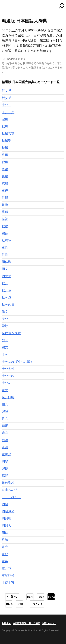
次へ (36, 604)
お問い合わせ (49, 623)
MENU (4, 6)
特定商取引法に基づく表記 (26, 623)
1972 (41, 597)
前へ (14, 597)
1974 (9, 604)
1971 (30, 597)
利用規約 (6, 623)
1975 (19, 604)
